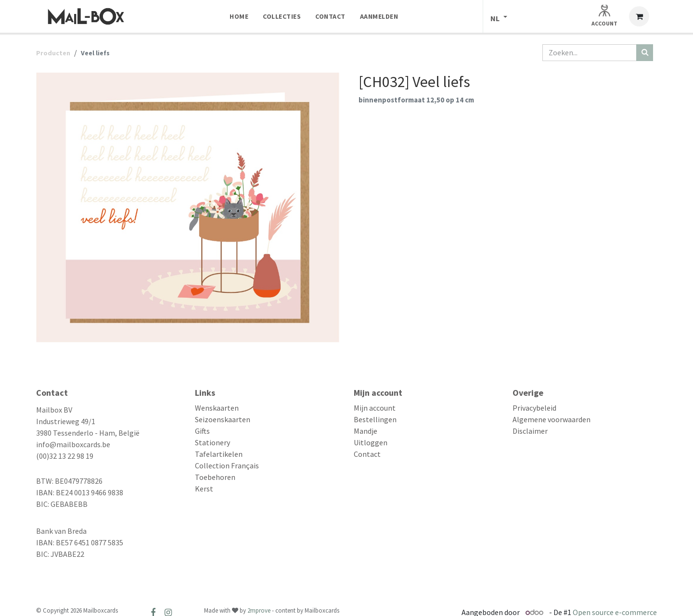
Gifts (202, 431)
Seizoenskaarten (223, 419)
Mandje (366, 431)
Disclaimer (530, 431)
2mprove (259, 610)
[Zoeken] (645, 53)
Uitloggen (371, 442)
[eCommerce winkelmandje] (639, 16)
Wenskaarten (217, 408)
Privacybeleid (534, 408)
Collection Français (227, 465)
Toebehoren (215, 477)
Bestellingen (375, 419)
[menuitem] (239, 16)
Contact (367, 454)
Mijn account (375, 408)
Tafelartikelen (219, 454)
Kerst (204, 489)
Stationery (212, 442)
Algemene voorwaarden (552, 419)
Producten (53, 53)
